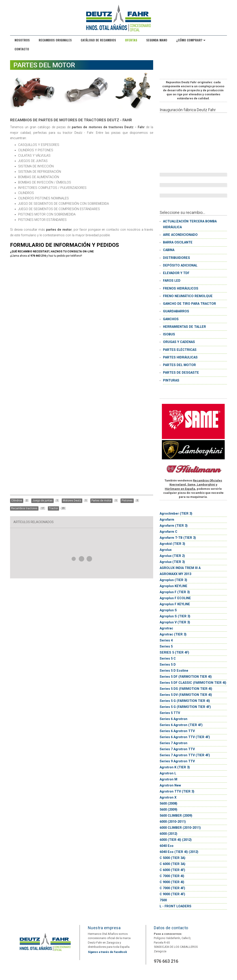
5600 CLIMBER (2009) (176, 816)
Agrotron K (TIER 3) (175, 767)
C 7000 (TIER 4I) (172, 876)
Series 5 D (168, 665)
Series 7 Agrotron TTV (177, 749)
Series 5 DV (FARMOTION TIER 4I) (186, 695)
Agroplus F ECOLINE (175, 598)
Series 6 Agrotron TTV (177, 731)
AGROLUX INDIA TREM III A (180, 568)
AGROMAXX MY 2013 (175, 574)
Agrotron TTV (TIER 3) (177, 791)
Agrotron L (168, 773)
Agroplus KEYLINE (174, 586)
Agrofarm (167, 520)
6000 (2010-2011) (173, 822)
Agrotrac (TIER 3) (173, 634)
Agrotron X (168, 798)
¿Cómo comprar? (191, 40)
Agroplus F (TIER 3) (175, 592)
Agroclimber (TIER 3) (176, 514)
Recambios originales (55, 40)
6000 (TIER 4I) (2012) (176, 840)
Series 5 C (168, 659)
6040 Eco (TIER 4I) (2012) (179, 852)
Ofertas (131, 40)
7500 (163, 900)
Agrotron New (170, 785)
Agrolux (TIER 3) (172, 562)
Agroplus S (168, 610)
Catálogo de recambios (98, 40)
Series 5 (166, 647)
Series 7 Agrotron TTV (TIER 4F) (185, 755)
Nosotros (22, 40)
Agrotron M (168, 779)
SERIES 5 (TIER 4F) (174, 653)
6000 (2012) (168, 834)
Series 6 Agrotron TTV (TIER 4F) (185, 737)
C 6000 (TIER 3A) (172, 864)
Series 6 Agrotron (174, 719)
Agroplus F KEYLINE (175, 604)
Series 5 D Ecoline (174, 671)
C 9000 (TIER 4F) (172, 894)
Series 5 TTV (170, 713)
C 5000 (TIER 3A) (172, 858)
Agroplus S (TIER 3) (175, 616)
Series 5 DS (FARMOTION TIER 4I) (186, 689)
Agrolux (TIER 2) (172, 556)
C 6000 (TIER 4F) (172, 870)
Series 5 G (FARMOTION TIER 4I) (185, 701)
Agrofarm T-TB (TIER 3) (178, 538)
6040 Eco (167, 846)
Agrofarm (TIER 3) (174, 526)
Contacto (22, 49)
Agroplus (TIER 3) (173, 580)
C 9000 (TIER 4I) (172, 882)
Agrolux (166, 550)
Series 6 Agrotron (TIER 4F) (181, 725)
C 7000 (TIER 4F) (172, 888)
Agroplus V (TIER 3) (175, 622)
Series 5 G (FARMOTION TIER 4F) (185, 707)
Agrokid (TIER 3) (172, 544)
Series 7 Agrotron (174, 743)
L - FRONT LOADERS (176, 906)
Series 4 (166, 640)
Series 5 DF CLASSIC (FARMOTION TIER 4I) (193, 683)
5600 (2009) (168, 810)
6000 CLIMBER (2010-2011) (180, 828)
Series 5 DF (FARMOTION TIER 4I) (186, 677)
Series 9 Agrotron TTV (177, 761)
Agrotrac (166, 628)
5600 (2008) (168, 804)
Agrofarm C (168, 532)
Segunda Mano (157, 40)
